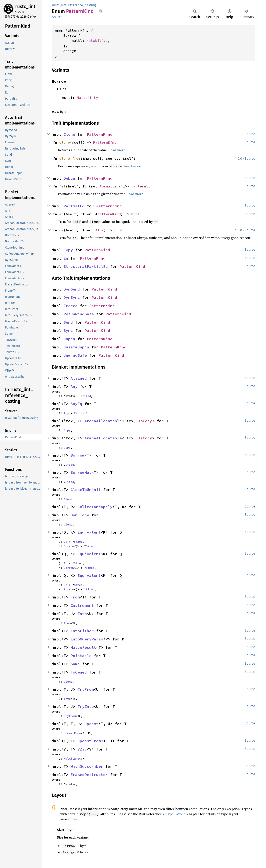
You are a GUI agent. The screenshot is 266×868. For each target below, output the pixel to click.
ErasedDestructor (89, 775)
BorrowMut (81, 472)
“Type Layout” (175, 814)
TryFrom (86, 689)
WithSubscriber (87, 766)
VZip (82, 749)
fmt (62, 186)
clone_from (70, 158)
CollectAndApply (95, 507)
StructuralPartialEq (86, 266)
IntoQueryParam (87, 639)
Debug (69, 178)
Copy (68, 250)
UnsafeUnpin (76, 347)
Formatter (109, 186)
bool (136, 214)
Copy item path (100, 11)
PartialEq (74, 206)
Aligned (79, 378)
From (75, 597)
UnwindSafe (75, 355)
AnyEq (76, 404)
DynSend (72, 289)
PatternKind (100, 134)
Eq (66, 258)
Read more (117, 150)
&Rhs (100, 230)
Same (75, 664)
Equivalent (89, 532)
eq (61, 214)
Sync (68, 331)
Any (74, 386)
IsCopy (145, 421)
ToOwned (79, 672)
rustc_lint (25, 6)
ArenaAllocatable (103, 421)
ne (61, 230)
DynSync (72, 297)
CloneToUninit (86, 490)
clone (65, 142)
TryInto (86, 707)
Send (68, 322)
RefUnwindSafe (79, 314)
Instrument (82, 605)
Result (144, 186)
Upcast (91, 724)
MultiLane (71, 759)
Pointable (81, 656)
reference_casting (82, 5)
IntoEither (82, 631)
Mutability (97, 41)
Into (82, 614)
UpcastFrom (72, 733)
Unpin (69, 339)
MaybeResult (83, 647)
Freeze (71, 306)
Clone (69, 134)
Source (57, 17)
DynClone (80, 515)
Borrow (78, 455)
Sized (87, 396)
